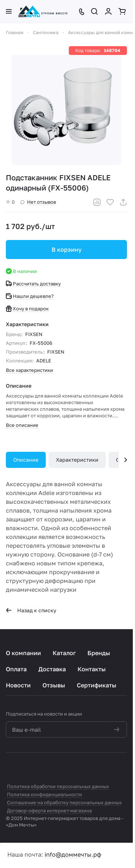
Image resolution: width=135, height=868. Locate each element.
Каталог (64, 653)
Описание (26, 460)
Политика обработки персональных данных (58, 786)
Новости (18, 685)
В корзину (67, 250)
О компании (23, 653)
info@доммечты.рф (73, 854)
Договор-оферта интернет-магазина (49, 810)
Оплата (16, 669)
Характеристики (77, 460)
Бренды (99, 653)
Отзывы (54, 685)
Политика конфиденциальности (44, 794)
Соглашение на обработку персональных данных (64, 802)
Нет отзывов (38, 202)
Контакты (92, 669)
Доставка (52, 669)
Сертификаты (97, 685)
